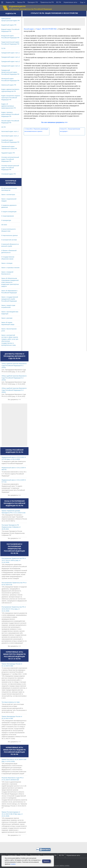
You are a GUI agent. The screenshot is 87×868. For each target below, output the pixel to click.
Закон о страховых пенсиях (10, 268)
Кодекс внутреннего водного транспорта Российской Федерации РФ (11, 98)
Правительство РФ (47, 2)
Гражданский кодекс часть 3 (11, 61)
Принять (46, 861)
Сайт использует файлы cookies (59, 865)
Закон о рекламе (7, 318)
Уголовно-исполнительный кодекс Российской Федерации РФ (10, 159)
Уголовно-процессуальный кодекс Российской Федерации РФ (10, 168)
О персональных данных (10, 235)
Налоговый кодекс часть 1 (10, 131)
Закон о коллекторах (8, 194)
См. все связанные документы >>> (54, 122)
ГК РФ (3, 48)
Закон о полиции (7, 263)
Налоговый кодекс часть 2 (10, 136)
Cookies (13, 864)
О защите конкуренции (9, 212)
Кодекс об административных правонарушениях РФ (9, 106)
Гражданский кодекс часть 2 (11, 57)
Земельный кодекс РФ (9, 85)
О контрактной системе (9, 240)
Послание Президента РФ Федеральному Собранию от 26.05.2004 (11, 527)
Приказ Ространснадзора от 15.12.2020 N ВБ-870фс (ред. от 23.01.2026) (12, 814)
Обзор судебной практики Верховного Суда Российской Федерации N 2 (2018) (14, 378)
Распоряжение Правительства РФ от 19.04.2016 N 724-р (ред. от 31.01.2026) (14, 609)
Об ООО (4, 225)
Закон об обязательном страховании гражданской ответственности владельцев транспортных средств (10, 282)
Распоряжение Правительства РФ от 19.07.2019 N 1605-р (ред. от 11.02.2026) (14, 560)
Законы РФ (21, 2)
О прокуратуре (6, 220)
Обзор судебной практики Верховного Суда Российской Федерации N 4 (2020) (14, 390)
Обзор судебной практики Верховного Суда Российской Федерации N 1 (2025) (14, 365)
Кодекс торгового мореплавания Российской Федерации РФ (10, 114)
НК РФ (3, 127)
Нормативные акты (70, 2)
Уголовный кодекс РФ (8, 174)
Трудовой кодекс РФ (8, 153)
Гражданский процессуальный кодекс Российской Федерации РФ (10, 72)
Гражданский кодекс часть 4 (11, 66)
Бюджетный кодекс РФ (9, 25)
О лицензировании (8, 216)
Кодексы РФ (10, 2)
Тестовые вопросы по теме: (11, 702)
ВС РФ (59, 2)
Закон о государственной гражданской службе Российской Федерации (10, 299)
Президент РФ (33, 2)
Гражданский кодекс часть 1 (11, 53)
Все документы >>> (14, 399)
